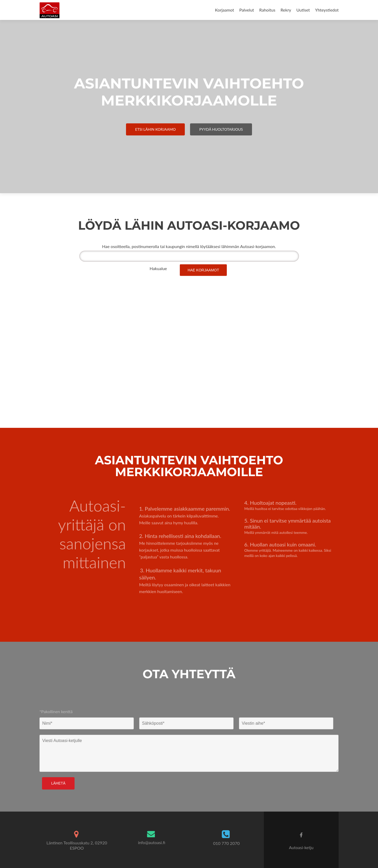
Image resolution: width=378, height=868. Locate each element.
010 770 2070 (226, 843)
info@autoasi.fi (152, 842)
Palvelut (247, 10)
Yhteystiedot (327, 10)
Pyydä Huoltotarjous (221, 129)
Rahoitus (267, 10)
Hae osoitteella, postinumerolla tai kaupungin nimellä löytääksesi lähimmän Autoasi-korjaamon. (189, 246)
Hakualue (158, 268)
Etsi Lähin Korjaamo (156, 129)
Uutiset (303, 10)
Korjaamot (224, 10)
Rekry (286, 10)
